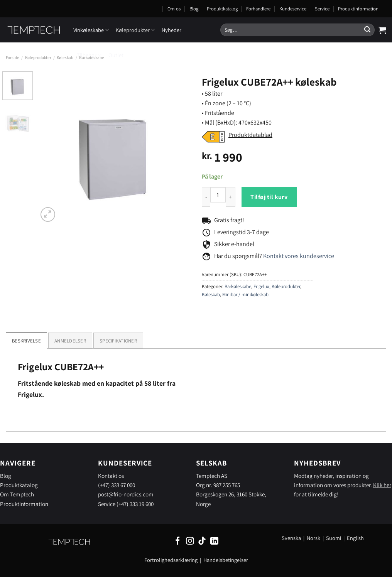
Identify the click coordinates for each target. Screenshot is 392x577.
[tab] (70, 341)
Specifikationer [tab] (118, 341)
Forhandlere (258, 9)
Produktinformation (358, 9)
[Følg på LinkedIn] (214, 541)
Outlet (116, 55)
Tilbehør (89, 55)
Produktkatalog (222, 9)
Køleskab (65, 57)
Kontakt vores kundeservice (299, 256)
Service (322, 9)
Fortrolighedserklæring (171, 560)
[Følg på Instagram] (190, 541)
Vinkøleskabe (91, 30)
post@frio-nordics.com (126, 494)
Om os (174, 9)
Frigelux (261, 286)
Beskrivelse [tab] (26, 341)
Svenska (291, 538)
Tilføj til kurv (269, 197)
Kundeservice (293, 9)
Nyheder (171, 30)
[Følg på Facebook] (178, 541)
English (355, 538)
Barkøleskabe (238, 286)
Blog (194, 9)
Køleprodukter (135, 30)
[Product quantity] (218, 195)
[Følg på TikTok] (202, 541)
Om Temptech (17, 494)
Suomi (334, 538)
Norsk (314, 538)
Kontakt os (111, 476)
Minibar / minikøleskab (245, 294)
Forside (13, 57)
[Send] (367, 30)
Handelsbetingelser (226, 560)
